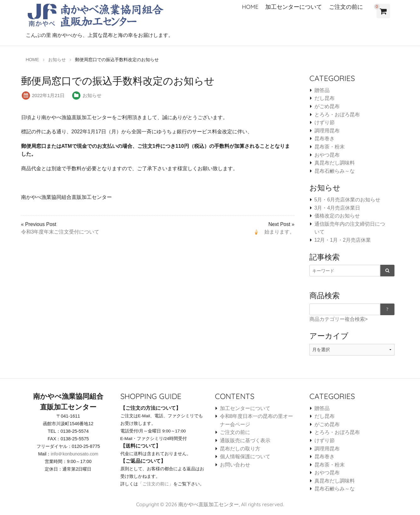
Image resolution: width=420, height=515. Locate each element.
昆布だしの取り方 (240, 449)
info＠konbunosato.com (75, 454)
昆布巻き (325, 139)
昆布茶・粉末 (330, 147)
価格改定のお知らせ (337, 216)
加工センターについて (294, 7)
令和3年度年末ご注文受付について (60, 232)
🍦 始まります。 (274, 232)
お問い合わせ (235, 465)
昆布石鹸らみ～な (335, 171)
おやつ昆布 (327, 155)
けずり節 (325, 122)
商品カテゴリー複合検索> (339, 319)
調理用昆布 (327, 131)
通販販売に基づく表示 (245, 440)
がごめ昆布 (327, 106)
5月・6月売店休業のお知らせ (348, 200)
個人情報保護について (245, 457)
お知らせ (92, 95)
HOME (250, 7)
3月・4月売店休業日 (337, 208)
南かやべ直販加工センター (209, 504)
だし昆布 (325, 98)
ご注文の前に (346, 7)
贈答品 (322, 90)
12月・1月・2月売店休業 (343, 240)
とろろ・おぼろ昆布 (337, 115)
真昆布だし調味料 (335, 163)
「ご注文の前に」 (156, 484)
